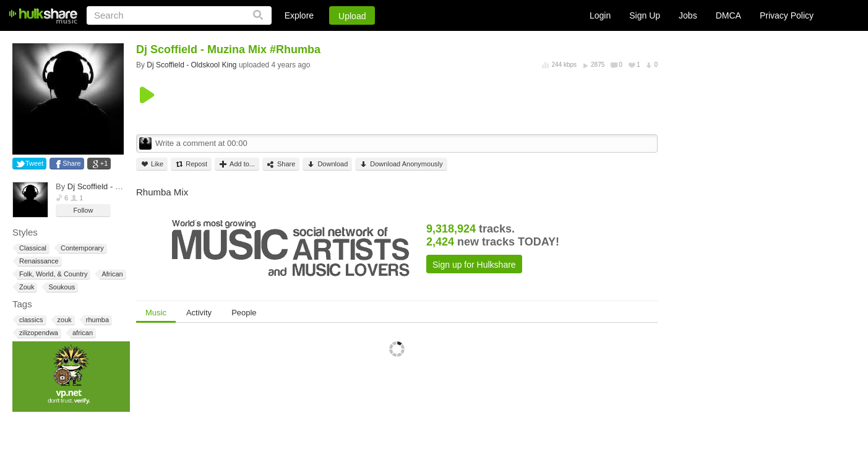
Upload (352, 16)
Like (152, 164)
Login (600, 15)
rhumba (97, 320)
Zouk (26, 287)
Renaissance (38, 261)
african (82, 333)
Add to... (237, 164)
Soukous (61, 287)
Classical (32, 248)
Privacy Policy (787, 15)
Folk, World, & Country (52, 274)
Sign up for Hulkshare (474, 265)
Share (71, 163)
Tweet (34, 163)
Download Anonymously (401, 164)
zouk (64, 320)
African (111, 274)
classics (30, 320)
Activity (199, 313)
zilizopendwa (38, 333)
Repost (191, 164)
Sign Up (645, 15)
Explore (299, 15)
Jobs (688, 15)
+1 (104, 163)
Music (156, 313)
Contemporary (81, 248)
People (244, 313)
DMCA (728, 15)
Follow (84, 210)
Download (327, 164)
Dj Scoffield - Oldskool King (116, 186)
